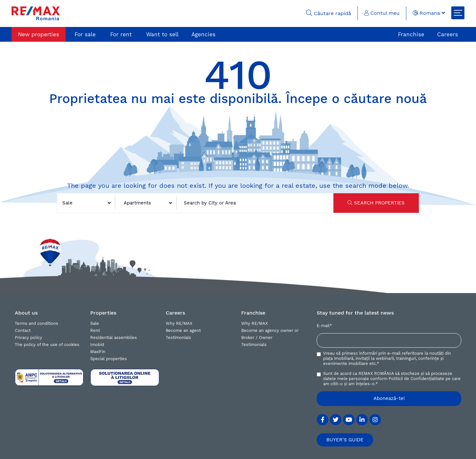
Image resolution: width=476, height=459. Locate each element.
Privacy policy (28, 338)
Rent (95, 330)
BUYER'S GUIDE (345, 440)
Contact (23, 330)
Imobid (97, 345)
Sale (95, 323)
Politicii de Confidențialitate (416, 379)
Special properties (109, 359)
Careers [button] (175, 313)
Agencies (203, 34)
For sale (85, 34)
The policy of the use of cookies (47, 345)
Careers (448, 34)
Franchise (411, 34)
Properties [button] (103, 313)
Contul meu (382, 13)
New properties (39, 34)
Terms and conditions (36, 323)
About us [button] (26, 313)
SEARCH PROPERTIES (376, 203)
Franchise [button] (253, 313)
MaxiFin (98, 352)
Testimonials (178, 338)
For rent (121, 34)
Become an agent (183, 330)
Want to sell (162, 34)
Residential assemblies (114, 338)
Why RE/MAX (179, 323)
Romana (429, 13)
